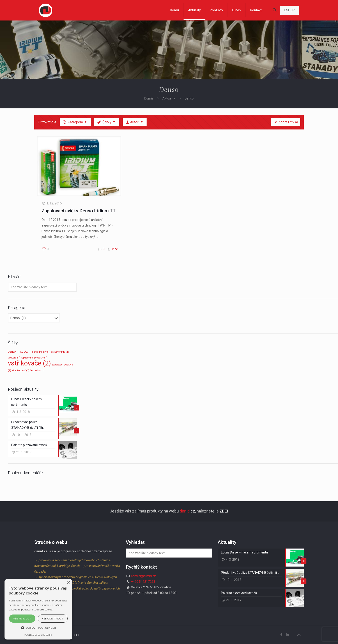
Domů (149, 98)
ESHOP (290, 10)
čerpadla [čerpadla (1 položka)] (37, 371)
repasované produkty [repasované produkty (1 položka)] (34, 358)
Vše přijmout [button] (22, 618)
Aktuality (169, 98)
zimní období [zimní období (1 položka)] (21, 371)
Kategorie (75, 122)
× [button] (68, 583)
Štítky (106, 122)
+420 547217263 (143, 582)
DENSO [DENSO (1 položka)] (14, 352)
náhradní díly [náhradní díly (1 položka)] (41, 352)
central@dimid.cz (143, 576)
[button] (38, 628)
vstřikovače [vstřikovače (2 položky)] (29, 363)
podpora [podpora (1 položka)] (14, 358)
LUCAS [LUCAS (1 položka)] (26, 352)
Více (115, 249)
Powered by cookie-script (38, 635)
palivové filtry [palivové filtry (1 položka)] (60, 352)
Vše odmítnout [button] (53, 618)
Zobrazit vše (286, 122)
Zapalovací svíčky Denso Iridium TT (79, 211)
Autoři (135, 122)
